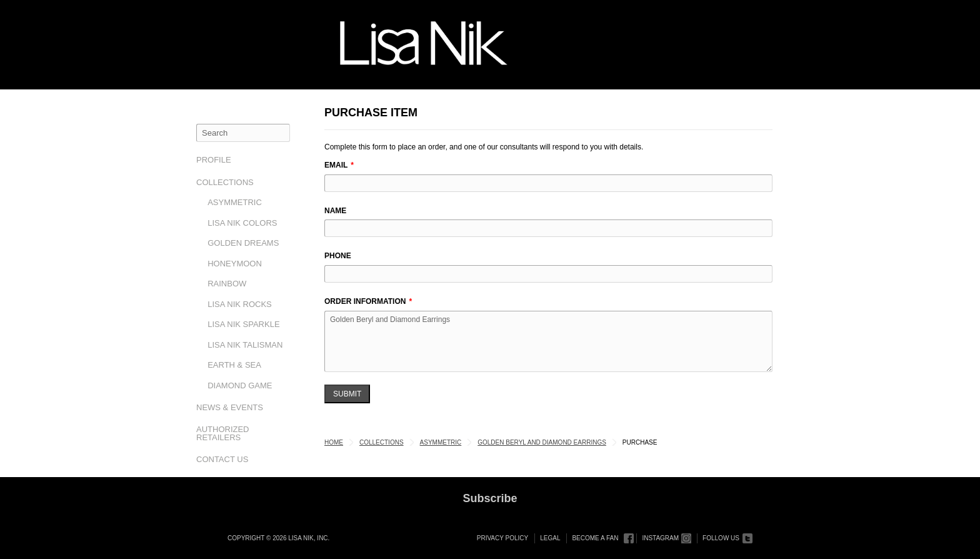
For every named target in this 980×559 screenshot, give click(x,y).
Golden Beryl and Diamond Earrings (548, 341)
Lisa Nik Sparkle (243, 324)
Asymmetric (235, 202)
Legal (550, 538)
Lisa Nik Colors (242, 223)
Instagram (660, 538)
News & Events (230, 407)
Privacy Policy (502, 538)
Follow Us (721, 538)
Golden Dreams (243, 243)
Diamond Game (240, 385)
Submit (347, 394)
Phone (338, 256)
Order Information (365, 301)
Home (334, 442)
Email (336, 165)
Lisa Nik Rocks (240, 304)
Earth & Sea (234, 365)
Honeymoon (235, 264)
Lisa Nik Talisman (245, 345)
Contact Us (222, 459)
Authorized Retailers (223, 433)
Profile (214, 160)
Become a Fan (595, 538)
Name (335, 211)
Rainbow (227, 284)
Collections (225, 182)
